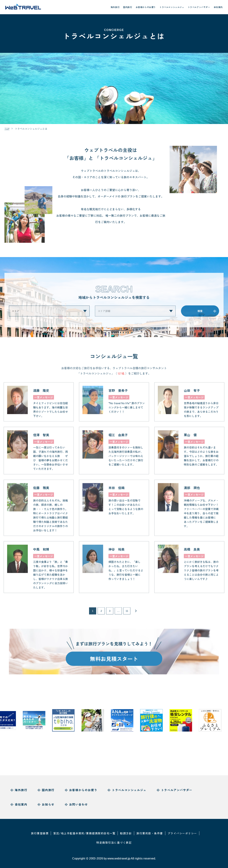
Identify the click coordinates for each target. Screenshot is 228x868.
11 (127, 615)
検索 (200, 315)
